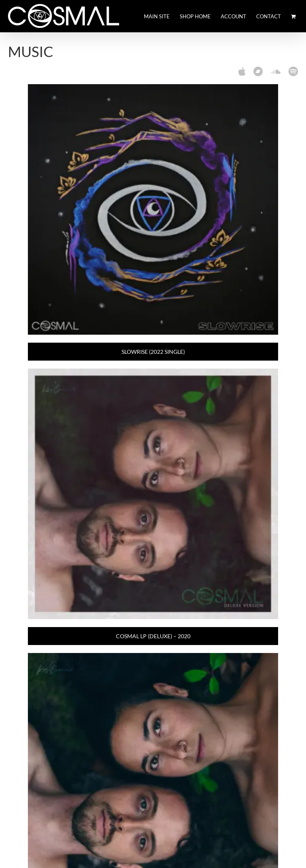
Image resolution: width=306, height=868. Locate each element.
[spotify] (293, 71)
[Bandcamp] (258, 71)
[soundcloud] (276, 71)
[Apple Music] (242, 71)
